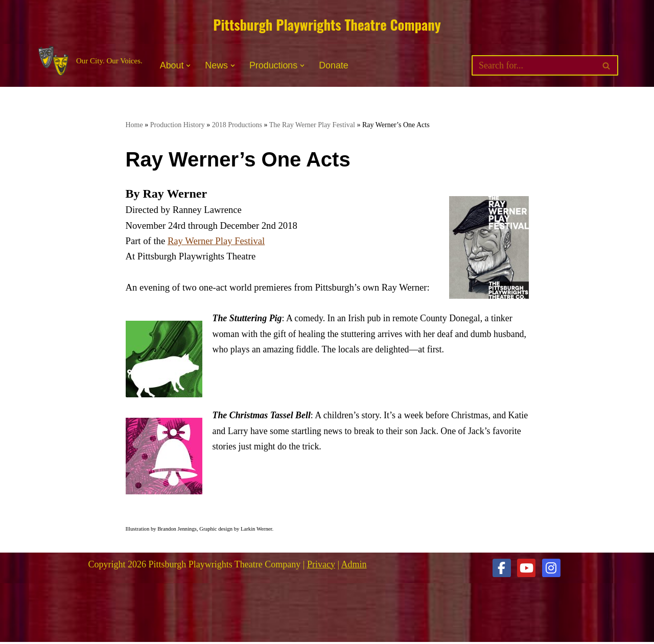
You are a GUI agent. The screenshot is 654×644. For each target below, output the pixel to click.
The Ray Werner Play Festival (312, 125)
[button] (189, 66)
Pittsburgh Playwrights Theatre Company (327, 25)
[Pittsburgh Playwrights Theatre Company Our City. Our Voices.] (89, 62)
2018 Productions (237, 125)
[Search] (533, 66)
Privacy (321, 566)
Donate (335, 66)
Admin (354, 566)
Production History (178, 125)
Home (134, 125)
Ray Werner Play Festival (216, 242)
